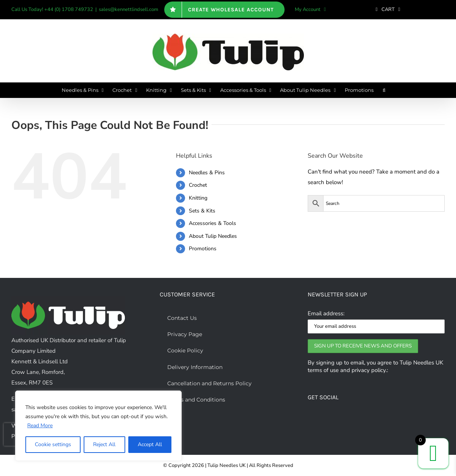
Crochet (198, 185)
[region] (98, 426)
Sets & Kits (202, 211)
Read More (40, 426)
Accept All (150, 444)
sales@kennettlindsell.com (128, 9)
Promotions (203, 249)
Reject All (104, 444)
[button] (384, 90)
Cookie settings (53, 444)
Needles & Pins (207, 173)
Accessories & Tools (212, 223)
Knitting (198, 198)
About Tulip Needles (213, 236)
